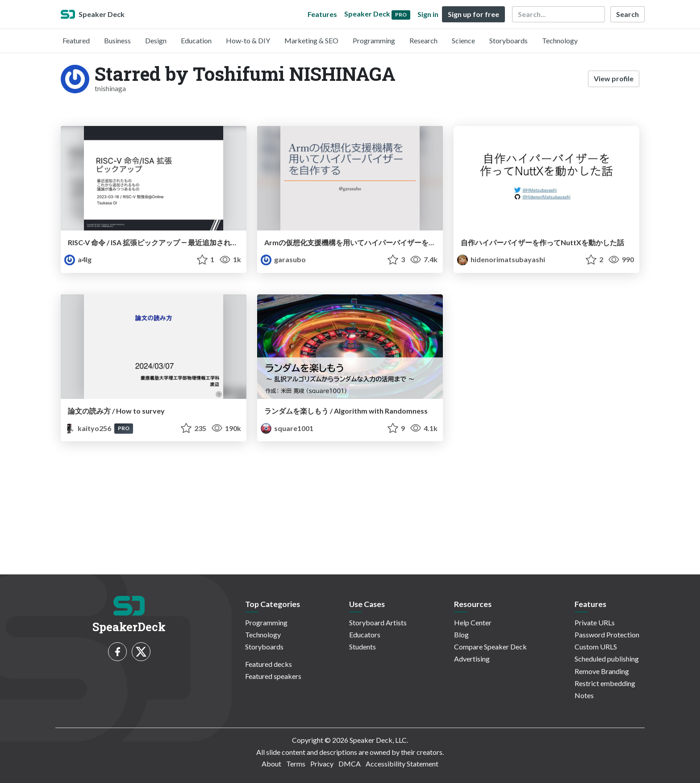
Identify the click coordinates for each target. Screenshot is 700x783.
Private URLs (595, 622)
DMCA (350, 764)
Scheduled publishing (607, 659)
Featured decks (269, 664)
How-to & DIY (248, 40)
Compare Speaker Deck (490, 647)
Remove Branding (602, 671)
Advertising (472, 659)
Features (322, 14)
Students (362, 647)
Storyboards (508, 40)
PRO (124, 428)
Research (423, 40)
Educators (365, 634)
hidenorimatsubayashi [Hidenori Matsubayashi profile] (501, 259)
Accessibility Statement (402, 764)
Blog (461, 634)
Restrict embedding (605, 683)
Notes (584, 695)
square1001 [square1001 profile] (287, 428)
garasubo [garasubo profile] (283, 259)
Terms (296, 764)
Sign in (428, 14)
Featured (76, 40)
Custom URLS (596, 647)
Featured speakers (273, 676)
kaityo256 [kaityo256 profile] (88, 428)
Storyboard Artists (378, 622)
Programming (374, 40)
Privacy (322, 764)
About (271, 764)
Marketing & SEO (311, 40)
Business (117, 40)
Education (196, 40)
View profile (614, 78)
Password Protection (607, 634)
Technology (560, 40)
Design (156, 40)
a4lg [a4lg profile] (78, 259)
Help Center (473, 622)
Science (463, 40)
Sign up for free (473, 14)
